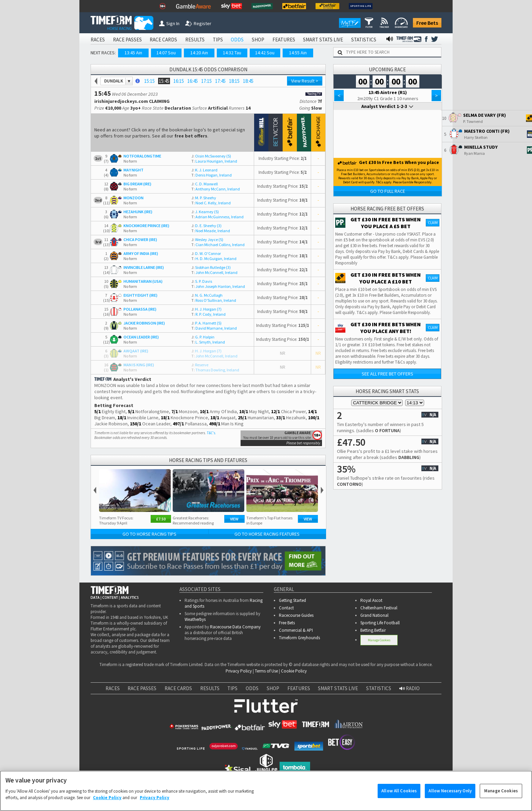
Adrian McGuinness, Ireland (217, 217)
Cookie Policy (294, 671)
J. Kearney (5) (205, 212)
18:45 (248, 81)
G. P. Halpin (203, 337)
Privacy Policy (239, 671)
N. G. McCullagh (207, 295)
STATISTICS (364, 40)
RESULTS (195, 40)
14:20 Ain (199, 53)
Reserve (200, 365)
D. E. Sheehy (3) (206, 226)
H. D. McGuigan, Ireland (214, 259)
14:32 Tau (232, 53)
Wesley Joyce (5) (207, 239)
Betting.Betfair (373, 630)
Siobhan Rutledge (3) (211, 267)
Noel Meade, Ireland (211, 231)
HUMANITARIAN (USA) (143, 281)
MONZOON (134, 198)
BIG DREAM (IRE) (137, 184)
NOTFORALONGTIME (142, 156)
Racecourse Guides (296, 615)
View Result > (305, 81)
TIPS (218, 40)
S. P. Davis (202, 281)
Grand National (374, 615)
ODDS (237, 40)
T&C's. (211, 433)
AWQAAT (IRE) (136, 351)
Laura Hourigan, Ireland (214, 161)
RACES (98, 40)
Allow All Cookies (399, 794)
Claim (433, 223)
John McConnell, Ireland (214, 272)
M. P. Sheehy (204, 198)
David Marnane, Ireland (214, 328)
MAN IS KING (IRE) (139, 365)
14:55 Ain (298, 53)
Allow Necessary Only (450, 794)
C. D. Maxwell (205, 184)
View (234, 519)
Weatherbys (195, 619)
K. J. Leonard (204, 170)
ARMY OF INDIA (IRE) (141, 253)
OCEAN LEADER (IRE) (141, 337)
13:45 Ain (133, 53)
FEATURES (284, 40)
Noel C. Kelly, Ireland (211, 203)
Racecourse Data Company (235, 627)
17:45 (220, 81)
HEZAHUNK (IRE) (138, 212)
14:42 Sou (265, 53)
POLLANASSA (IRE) (140, 309)
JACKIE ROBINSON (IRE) (144, 323)
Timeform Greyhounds (299, 638)
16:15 (179, 81)
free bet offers (191, 136)
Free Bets (427, 23)
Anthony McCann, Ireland (216, 189)
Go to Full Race (388, 191)
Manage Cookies (379, 640)
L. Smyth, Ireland (208, 342)
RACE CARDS (163, 40)
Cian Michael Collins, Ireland (218, 245)
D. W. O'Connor (206, 253)
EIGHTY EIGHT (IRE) (140, 295)
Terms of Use (266, 671)
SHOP (258, 40)
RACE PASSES (127, 40)
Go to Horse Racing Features (267, 534)
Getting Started (292, 600)
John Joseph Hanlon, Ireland (218, 286)
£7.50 (161, 519)
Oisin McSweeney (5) (211, 156)
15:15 (149, 81)
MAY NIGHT (134, 170)
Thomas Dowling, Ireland (215, 370)
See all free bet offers (387, 374)
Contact (286, 608)
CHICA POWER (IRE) (140, 239)
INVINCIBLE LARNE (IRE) (144, 267)
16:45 (193, 81)
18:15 (234, 81)
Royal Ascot (371, 600)
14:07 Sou (166, 53)
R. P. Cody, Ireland (208, 314)
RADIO (410, 688)
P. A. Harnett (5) (206, 323)
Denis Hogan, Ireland (212, 175)
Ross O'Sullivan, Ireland (214, 300)
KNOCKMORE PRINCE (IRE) (146, 226)
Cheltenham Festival (379, 608)
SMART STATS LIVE (323, 40)
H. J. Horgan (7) (206, 309)
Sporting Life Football (380, 623)
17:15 (206, 81)
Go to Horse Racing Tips (149, 534)
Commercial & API (296, 630)
